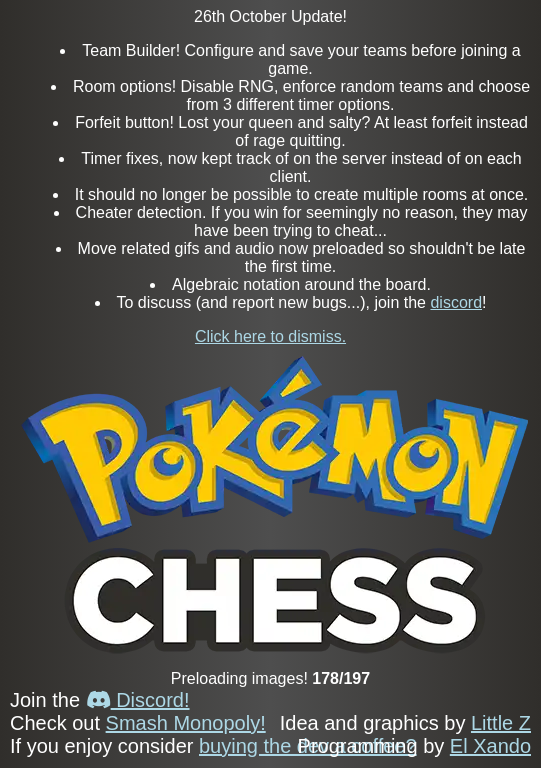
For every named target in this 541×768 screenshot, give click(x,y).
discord (456, 302)
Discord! (138, 700)
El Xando (490, 746)
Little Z (501, 723)
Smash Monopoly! (186, 723)
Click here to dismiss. (270, 336)
